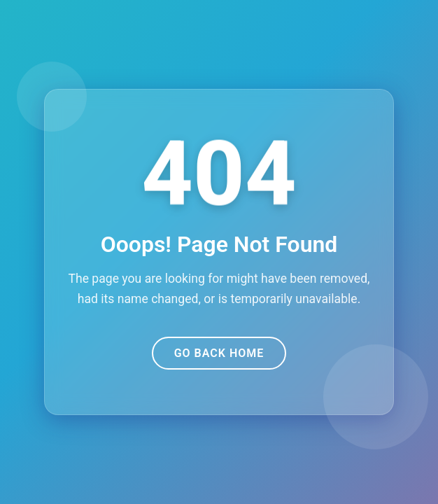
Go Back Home (219, 353)
